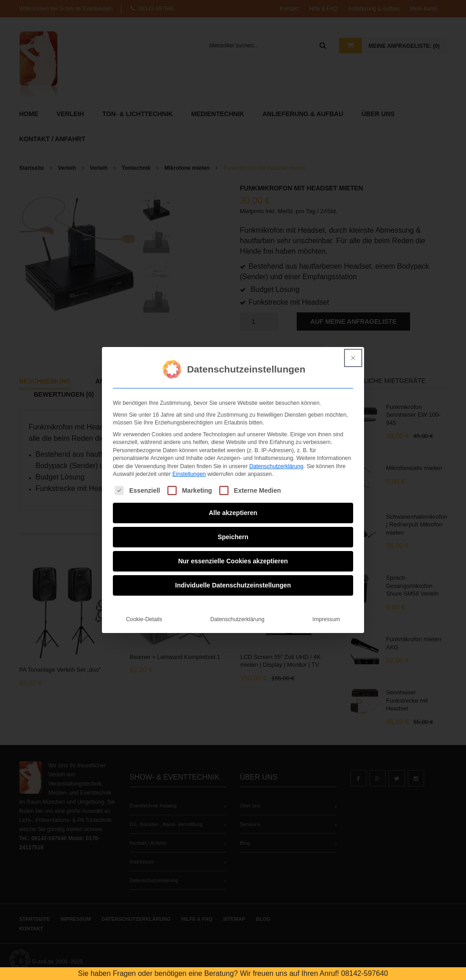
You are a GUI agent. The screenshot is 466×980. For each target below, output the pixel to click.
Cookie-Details (144, 615)
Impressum (327, 615)
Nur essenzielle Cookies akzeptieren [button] (233, 556)
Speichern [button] (233, 532)
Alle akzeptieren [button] (233, 508)
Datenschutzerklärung (276, 461)
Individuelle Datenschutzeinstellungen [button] (233, 581)
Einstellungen (189, 470)
